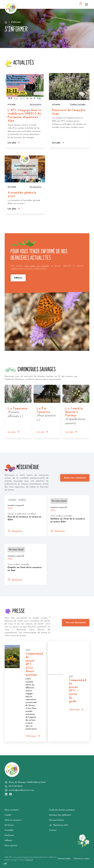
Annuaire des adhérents (60, 815)
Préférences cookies (82, 859)
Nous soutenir (11, 846)
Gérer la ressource (13, 820)
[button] (87, 4)
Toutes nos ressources (75, 478)
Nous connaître (12, 810)
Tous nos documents (76, 623)
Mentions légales (64, 859)
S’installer (9, 830)
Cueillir (8, 815)
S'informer (9, 835)
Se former (9, 825)
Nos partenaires (56, 820)
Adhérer (18, 278)
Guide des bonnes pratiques (62, 810)
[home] (11, 8)
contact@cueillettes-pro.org (21, 790)
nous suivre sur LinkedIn (37, 266)
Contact (53, 830)
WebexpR (29, 860)
